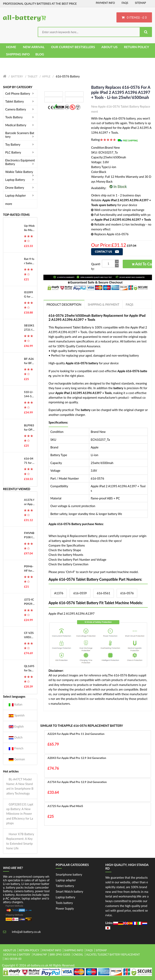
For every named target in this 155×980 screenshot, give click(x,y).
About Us (9, 950)
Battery (17, 76)
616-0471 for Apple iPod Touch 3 (29, 461)
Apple (46, 76)
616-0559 (80, 593)
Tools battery (64, 903)
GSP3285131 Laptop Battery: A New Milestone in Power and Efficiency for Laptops (20, 814)
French (16, 748)
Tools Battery (20, 117)
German (17, 759)
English (16, 726)
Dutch (16, 737)
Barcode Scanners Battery (20, 135)
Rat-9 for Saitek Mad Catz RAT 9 (29, 261)
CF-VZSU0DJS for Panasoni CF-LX (29, 635)
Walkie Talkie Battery (20, 172)
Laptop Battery (20, 180)
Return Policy (29, 950)
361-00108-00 (13, 959)
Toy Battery (20, 144)
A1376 (59, 593)
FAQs (125, 3)
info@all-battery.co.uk (26, 932)
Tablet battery (65, 886)
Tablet (32, 76)
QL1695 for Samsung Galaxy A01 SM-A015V (29, 668)
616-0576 (127, 593)
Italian (16, 704)
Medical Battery (20, 125)
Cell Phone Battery (20, 93)
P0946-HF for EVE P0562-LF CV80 (29, 569)
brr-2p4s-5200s (60, 955)
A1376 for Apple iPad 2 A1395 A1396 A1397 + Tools (29, 502)
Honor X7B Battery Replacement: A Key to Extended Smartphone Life (20, 841)
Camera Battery (20, 109)
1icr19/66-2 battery (17, 955)
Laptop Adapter (20, 195)
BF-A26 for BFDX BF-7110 (29, 361)
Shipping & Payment (104, 304)
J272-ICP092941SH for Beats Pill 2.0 (29, 602)
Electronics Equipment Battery (20, 162)
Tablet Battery (20, 101)
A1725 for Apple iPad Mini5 (65, 806)
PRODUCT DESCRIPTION (64, 304)
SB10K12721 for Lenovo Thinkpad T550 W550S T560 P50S (29, 328)
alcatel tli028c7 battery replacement (113, 955)
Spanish (17, 715)
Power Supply (65, 908)
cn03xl (78, 955)
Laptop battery (65, 897)
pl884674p (40, 955)
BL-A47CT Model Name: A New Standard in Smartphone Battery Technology (20, 786)
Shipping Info (74, 950)
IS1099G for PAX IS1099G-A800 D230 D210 (29, 295)
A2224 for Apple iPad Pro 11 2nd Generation (76, 734)
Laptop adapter (66, 880)
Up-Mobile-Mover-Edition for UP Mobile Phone (29, 228)
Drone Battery (20, 188)
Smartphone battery (69, 874)
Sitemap (140, 3)
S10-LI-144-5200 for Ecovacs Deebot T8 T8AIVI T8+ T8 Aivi (29, 394)
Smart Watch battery (69, 891)
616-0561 (104, 593)
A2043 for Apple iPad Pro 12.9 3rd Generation (77, 758)
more (9, 204)
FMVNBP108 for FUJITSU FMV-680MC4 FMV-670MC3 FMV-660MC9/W (29, 535)
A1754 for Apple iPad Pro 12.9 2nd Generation (77, 782)
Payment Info (105, 3)
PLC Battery (20, 152)
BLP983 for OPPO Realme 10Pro (29, 428)
